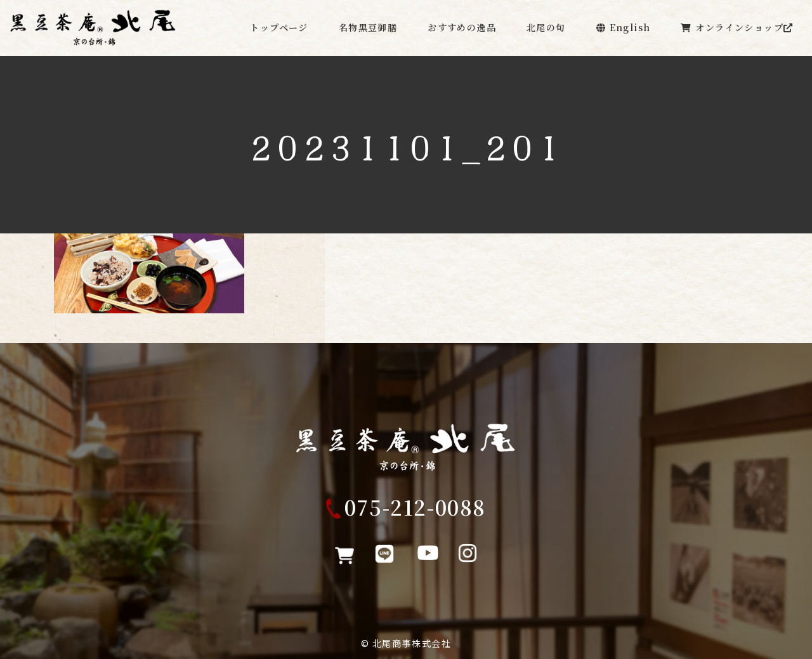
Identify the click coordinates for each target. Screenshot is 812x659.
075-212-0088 (415, 513)
